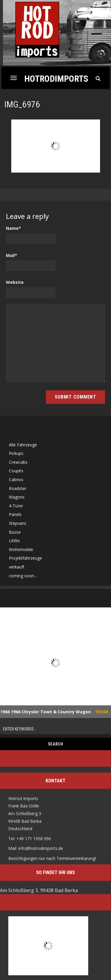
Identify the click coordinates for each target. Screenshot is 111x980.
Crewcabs (18, 462)
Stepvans (18, 523)
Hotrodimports (56, 78)
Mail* (12, 255)
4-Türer (16, 506)
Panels (15, 514)
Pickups (16, 453)
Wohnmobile (21, 549)
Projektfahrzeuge (25, 558)
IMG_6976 (22, 104)
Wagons (17, 497)
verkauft (17, 567)
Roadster (18, 488)
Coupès (16, 471)
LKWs (14, 541)
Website (15, 282)
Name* (13, 228)
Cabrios (16, 480)
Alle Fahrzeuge (23, 445)
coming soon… (23, 576)
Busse (15, 532)
